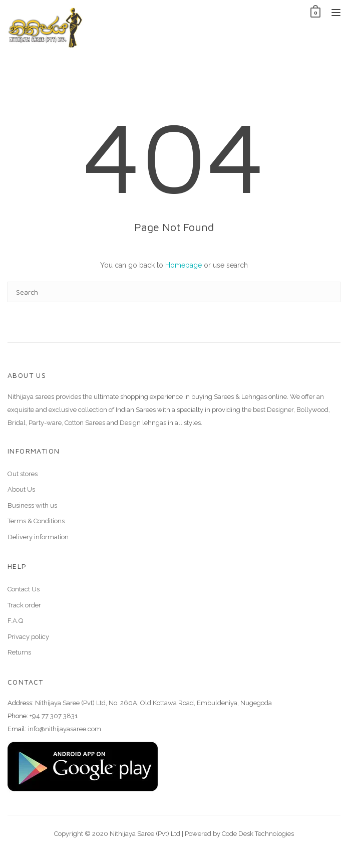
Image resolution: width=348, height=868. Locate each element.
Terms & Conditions (36, 521)
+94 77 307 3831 (54, 716)
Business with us (32, 505)
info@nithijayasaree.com (65, 729)
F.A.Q (15, 621)
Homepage (184, 265)
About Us (21, 489)
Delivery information (38, 537)
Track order (24, 605)
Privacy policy (28, 637)
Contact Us (24, 589)
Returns (19, 652)
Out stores (23, 474)
